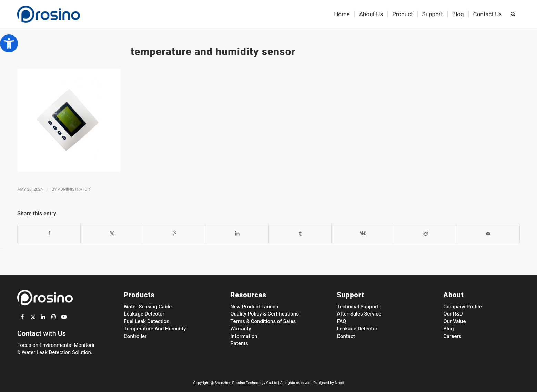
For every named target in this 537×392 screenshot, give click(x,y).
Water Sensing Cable (148, 307)
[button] (9, 43)
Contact (346, 336)
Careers (452, 336)
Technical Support (358, 307)
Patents (239, 343)
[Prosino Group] (59, 14)
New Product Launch (254, 307)
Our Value (454, 321)
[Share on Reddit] (425, 233)
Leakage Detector (144, 314)
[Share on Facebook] (49, 233)
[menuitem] (342, 14)
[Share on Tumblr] (300, 233)
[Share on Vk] (363, 233)
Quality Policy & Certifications (265, 314)
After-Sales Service (359, 314)
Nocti (339, 383)
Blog (448, 329)
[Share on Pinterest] (175, 233)
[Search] (513, 14)
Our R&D (453, 314)
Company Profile (462, 307)
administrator (74, 189)
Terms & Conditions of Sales (263, 321)
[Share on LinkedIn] (237, 233)
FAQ (341, 321)
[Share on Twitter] (112, 233)
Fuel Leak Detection (146, 321)
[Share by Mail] (488, 233)
